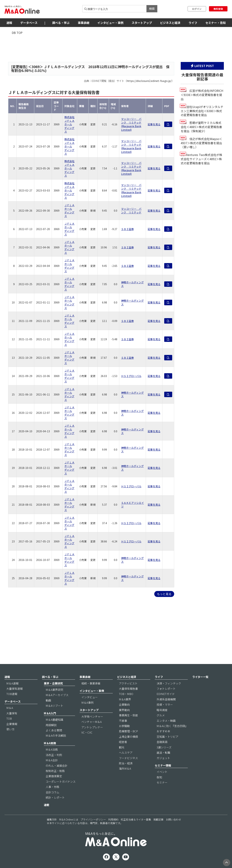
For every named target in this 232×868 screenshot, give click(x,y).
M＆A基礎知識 (54, 720)
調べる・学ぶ (61, 23)
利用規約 (113, 819)
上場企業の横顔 (128, 737)
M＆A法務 (52, 749)
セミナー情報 (163, 765)
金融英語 (162, 742)
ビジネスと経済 (170, 23)
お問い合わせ (173, 819)
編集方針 (52, 819)
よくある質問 (54, 730)
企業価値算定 (54, 776)
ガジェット (163, 758)
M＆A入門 (50, 713)
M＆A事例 (87, 702)
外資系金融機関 (166, 699)
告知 (159, 777)
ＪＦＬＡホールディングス (69, 211)
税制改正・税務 (55, 771)
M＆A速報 (12, 683)
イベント (162, 772)
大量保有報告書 (128, 689)
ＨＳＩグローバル (131, 376)
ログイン (197, 9)
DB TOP (17, 33)
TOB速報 (12, 694)
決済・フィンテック (169, 683)
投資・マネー (165, 704)
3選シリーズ (164, 747)
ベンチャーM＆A (92, 722)
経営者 (123, 742)
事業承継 (84, 23)
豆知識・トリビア (167, 737)
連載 (47, 805)
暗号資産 (162, 710)
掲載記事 (158, 819)
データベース (29, 23)
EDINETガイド (166, 694)
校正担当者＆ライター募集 (136, 819)
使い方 (10, 729)
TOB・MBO (126, 694)
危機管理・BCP (128, 731)
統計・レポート (55, 797)
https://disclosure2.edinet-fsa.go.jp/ (149, 81)
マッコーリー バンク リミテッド (131, 211)
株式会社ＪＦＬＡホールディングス (69, 124)
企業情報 (12, 724)
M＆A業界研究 (54, 690)
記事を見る (154, 124)
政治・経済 (126, 763)
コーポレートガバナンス (61, 781)
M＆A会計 (52, 760)
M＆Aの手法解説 (56, 735)
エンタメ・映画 (166, 721)
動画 (48, 700)
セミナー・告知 (216, 23)
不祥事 (123, 721)
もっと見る (164, 594)
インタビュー (90, 697)
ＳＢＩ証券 (127, 229)
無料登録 (218, 9)
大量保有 (12, 713)
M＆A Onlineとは (69, 819)
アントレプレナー (92, 727)
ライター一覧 (200, 677)
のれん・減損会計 (57, 766)
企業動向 (124, 704)
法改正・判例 (54, 755)
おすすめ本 (163, 731)
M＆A (10, 708)
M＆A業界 (125, 699)
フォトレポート (166, 689)
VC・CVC (87, 732)
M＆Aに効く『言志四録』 (172, 726)
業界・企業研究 (53, 683)
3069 (36, 67)
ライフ (193, 23)
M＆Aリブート (54, 706)
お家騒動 (124, 726)
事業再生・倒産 (128, 715)
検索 (152, 9)
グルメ (161, 715)
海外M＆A (125, 768)
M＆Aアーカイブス (57, 695)
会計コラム (52, 792)
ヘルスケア (126, 753)
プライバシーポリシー (93, 819)
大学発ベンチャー (92, 716)
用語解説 (51, 725)
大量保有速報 (14, 689)
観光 (122, 747)
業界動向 (124, 710)
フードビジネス (128, 758)
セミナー (162, 782)
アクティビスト (128, 683)
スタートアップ (142, 23)
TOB (9, 718)
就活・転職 (163, 753)
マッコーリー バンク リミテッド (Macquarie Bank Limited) (131, 124)
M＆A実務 (50, 743)
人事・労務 (52, 787)
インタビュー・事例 (110, 23)
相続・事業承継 (91, 683)
